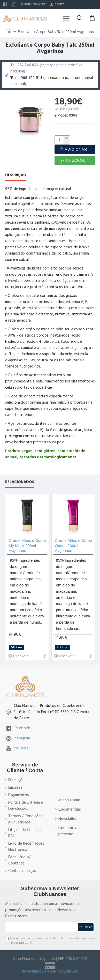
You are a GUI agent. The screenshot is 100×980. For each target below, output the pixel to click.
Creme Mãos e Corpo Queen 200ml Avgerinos (74, 545)
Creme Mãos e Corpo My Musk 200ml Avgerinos (27, 545)
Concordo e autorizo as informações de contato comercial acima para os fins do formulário (50, 941)
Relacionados (20, 482)
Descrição (16, 175)
